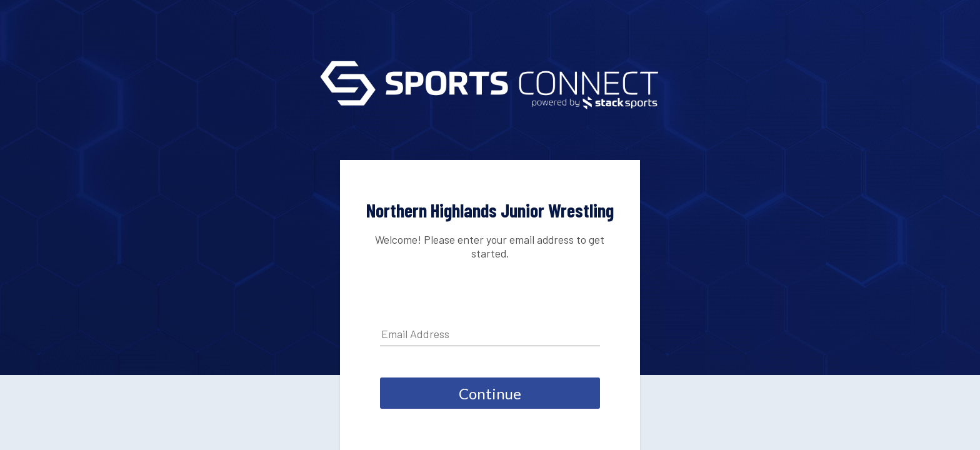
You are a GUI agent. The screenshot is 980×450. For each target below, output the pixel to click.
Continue (490, 393)
